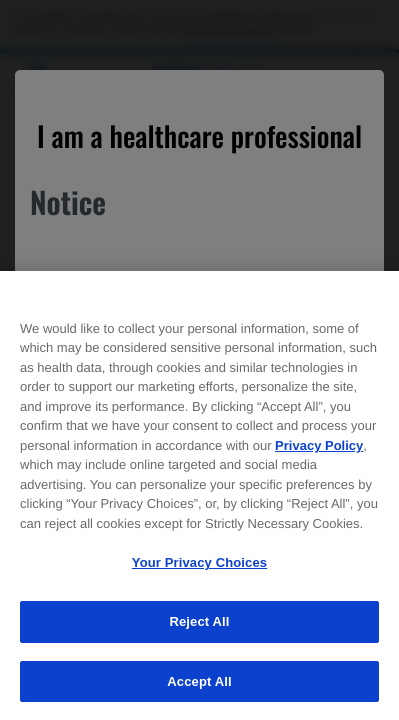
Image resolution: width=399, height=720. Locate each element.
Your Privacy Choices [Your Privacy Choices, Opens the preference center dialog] (199, 567)
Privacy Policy (319, 449)
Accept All (199, 685)
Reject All (199, 625)
